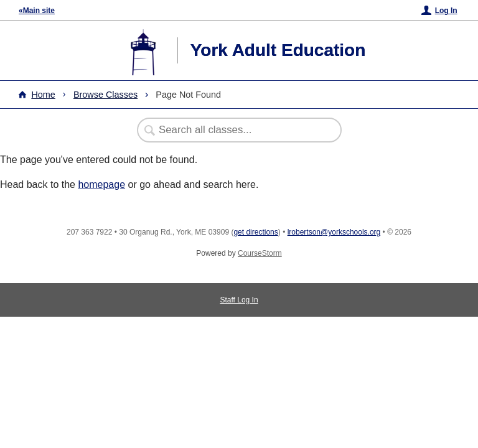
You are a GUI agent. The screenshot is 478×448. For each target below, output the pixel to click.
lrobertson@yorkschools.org (334, 232)
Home (43, 95)
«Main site (37, 11)
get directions (255, 232)
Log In (446, 11)
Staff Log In (239, 300)
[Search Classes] (233, 130)
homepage (101, 184)
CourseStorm (260, 253)
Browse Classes (105, 95)
